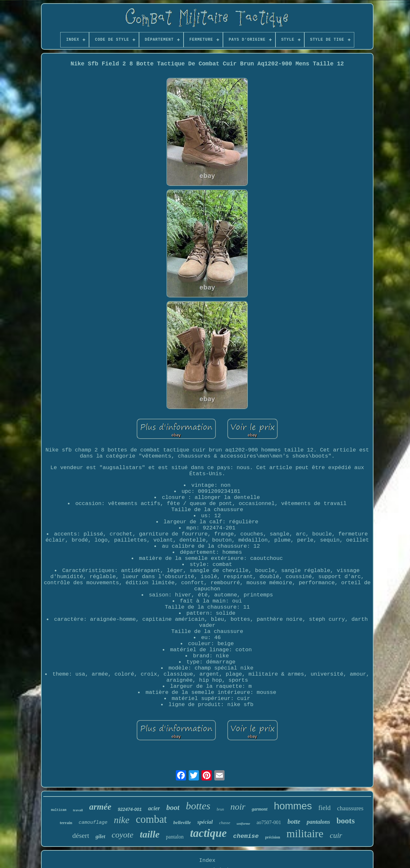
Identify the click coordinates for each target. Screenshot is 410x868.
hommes (293, 806)
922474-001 (130, 809)
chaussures (350, 808)
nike (122, 820)
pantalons (318, 822)
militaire (305, 834)
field (324, 808)
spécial (205, 822)
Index (207, 860)
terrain (66, 823)
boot (173, 808)
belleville (182, 822)
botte (294, 822)
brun (221, 809)
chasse (225, 823)
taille (150, 834)
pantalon (175, 837)
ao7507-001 (269, 822)
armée (100, 807)
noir (238, 807)
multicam (59, 810)
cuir (336, 835)
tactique (208, 833)
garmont (260, 809)
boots (345, 821)
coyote (123, 835)
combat (151, 819)
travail (78, 810)
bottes (198, 806)
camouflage (93, 823)
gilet (100, 836)
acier (154, 808)
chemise (246, 836)
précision (273, 837)
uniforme (243, 823)
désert (81, 835)
